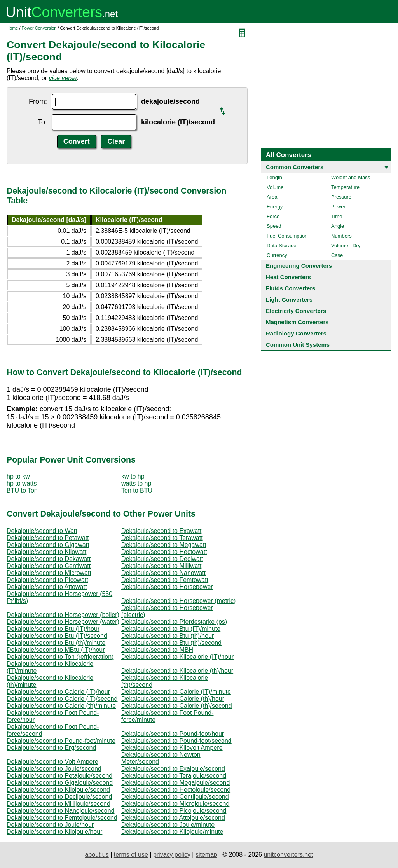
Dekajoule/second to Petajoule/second (59, 776)
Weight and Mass (351, 177)
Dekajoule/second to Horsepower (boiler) (63, 615)
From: (38, 101)
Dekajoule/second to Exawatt (161, 531)
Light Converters (289, 300)
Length (274, 177)
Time (337, 216)
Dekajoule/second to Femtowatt (165, 580)
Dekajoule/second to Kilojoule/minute (172, 832)
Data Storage (282, 245)
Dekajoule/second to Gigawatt (48, 545)
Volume (275, 187)
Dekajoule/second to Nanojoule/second (61, 811)
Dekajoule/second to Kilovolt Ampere (172, 748)
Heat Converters (288, 277)
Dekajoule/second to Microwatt (49, 573)
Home (12, 28)
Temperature (345, 187)
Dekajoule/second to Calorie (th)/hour (173, 699)
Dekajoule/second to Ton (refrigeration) (60, 657)
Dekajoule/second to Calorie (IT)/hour (58, 692)
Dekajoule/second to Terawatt (162, 538)
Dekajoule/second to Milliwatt (161, 566)
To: (42, 122)
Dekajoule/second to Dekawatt (49, 559)
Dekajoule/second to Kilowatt (46, 552)
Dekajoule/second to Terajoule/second (174, 776)
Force (273, 216)
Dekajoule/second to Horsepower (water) (63, 622)
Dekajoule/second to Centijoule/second (175, 797)
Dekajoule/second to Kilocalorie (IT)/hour (177, 657)
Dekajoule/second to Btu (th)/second (171, 643)
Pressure (341, 197)
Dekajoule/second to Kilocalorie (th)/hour (177, 671)
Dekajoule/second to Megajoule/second (175, 783)
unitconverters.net (288, 855)
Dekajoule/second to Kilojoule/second (58, 790)
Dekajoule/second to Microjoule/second (175, 804)
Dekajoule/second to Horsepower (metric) (178, 601)
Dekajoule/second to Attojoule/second (173, 818)
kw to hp (133, 476)
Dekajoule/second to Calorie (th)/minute (61, 706)
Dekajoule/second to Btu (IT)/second (57, 636)
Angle (338, 226)
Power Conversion (39, 28)
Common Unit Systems (298, 345)
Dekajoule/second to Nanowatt (163, 573)
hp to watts (22, 483)
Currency (277, 255)
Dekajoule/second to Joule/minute (168, 825)
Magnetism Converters (297, 322)
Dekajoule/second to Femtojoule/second (62, 818)
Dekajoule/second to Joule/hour (50, 825)
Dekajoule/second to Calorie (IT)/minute (176, 692)
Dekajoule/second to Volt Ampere (52, 762)
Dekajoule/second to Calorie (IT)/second (62, 699)
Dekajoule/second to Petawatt (48, 538)
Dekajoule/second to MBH (157, 650)
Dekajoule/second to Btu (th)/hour (168, 636)
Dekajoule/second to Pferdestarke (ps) (174, 622)
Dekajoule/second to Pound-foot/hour (173, 734)
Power (338, 207)
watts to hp (136, 483)
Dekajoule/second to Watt (42, 531)
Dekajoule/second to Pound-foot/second (176, 741)
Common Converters (295, 167)
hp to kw (18, 476)
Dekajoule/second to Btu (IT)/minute (171, 629)
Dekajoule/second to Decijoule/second (59, 797)
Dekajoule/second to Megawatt (164, 545)
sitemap (206, 855)
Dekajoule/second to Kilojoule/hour (54, 832)
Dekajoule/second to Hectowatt (164, 552)
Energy (275, 207)
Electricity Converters (296, 311)
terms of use (131, 855)
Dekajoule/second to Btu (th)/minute (56, 643)
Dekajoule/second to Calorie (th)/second (177, 706)
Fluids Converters (291, 288)
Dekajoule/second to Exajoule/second (173, 769)
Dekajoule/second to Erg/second (51, 748)
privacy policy (172, 855)
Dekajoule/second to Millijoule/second (58, 804)
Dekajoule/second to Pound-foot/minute (61, 741)
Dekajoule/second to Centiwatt (49, 566)
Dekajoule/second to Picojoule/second (174, 811)
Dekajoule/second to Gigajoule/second (60, 783)
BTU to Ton (22, 490)
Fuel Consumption (287, 236)
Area (272, 197)
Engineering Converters (299, 266)
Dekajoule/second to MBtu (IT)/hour (56, 650)
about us (97, 855)
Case (337, 255)
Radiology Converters (296, 333)
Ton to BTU (137, 490)
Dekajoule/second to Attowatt (47, 587)
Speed (274, 226)
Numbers (341, 236)
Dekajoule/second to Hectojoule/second (176, 790)
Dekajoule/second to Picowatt (47, 580)
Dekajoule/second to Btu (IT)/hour (53, 629)
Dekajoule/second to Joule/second (54, 769)
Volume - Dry (346, 245)
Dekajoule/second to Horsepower (167, 587)
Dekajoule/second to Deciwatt (162, 559)
